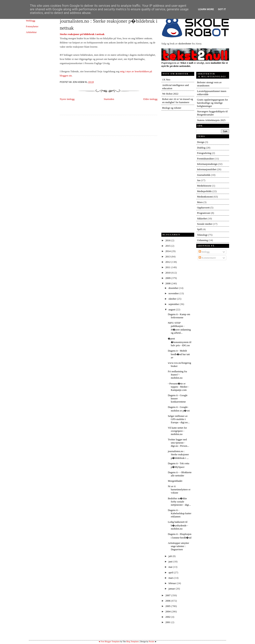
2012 (168, 262)
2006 (168, 601)
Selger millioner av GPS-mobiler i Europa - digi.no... (179, 419)
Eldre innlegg (150, 99)
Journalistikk (204, 175)
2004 (168, 611)
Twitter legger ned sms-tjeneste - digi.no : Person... (178, 443)
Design (201, 142)
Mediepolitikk (204, 191)
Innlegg (204, 252)
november (174, 293)
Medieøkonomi (205, 197)
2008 (168, 283)
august (172, 309)
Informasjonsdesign (207, 164)
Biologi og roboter (172, 108)
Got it (222, 9)
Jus (199, 180)
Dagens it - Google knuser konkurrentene (178, 398)
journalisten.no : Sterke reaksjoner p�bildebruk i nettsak (109, 24)
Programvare (204, 213)
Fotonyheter (32, 26)
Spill (200, 229)
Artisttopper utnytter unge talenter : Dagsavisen (178, 546)
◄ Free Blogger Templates (109, 642)
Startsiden (109, 99)
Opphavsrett (203, 208)
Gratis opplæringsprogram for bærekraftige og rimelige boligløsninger (212, 103)
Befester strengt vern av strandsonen (209, 84)
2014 (168, 251)
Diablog (201, 148)
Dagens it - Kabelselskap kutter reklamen (179, 513)
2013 (168, 257)
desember (174, 288)
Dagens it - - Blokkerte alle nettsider (180, 474)
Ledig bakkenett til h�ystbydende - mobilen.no (178, 525)
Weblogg (31, 21)
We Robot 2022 (170, 94)
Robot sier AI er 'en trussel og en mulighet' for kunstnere (178, 101)
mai (171, 567)
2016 (168, 240)
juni (171, 561)
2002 (168, 617)
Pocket (152, 642)
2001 (168, 622)
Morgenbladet (175, 481)
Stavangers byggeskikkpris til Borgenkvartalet (212, 113)
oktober (173, 299)
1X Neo (166, 80)
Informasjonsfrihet (207, 169)
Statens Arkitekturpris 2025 (211, 120)
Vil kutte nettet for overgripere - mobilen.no (177, 431)
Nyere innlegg (67, 99)
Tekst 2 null (187, 63)
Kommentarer (207, 258)
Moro (200, 202)
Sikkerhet (202, 218)
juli (171, 556)
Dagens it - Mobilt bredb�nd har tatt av (179, 354)
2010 (168, 273)
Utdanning (203, 240)
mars (171, 578)
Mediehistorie (204, 186)
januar (172, 589)
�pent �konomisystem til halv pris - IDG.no (179, 342)
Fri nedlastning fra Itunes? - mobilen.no (177, 375)
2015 (168, 246)
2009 (168, 278)
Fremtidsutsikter (205, 159)
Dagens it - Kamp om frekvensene (179, 316)
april (171, 572)
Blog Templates (133, 642)
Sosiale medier (205, 224)
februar (173, 583)
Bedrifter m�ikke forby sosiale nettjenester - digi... (179, 502)
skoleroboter (185, 43)
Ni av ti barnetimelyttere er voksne (179, 489)
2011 (168, 267)
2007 (168, 595)
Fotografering (204, 153)
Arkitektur (31, 32)
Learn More (206, 9)
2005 (168, 606)
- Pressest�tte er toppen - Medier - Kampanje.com (178, 387)
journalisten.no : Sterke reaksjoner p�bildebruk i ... (178, 455)
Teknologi (202, 235)
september (174, 304)
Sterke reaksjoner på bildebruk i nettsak (82, 34)
